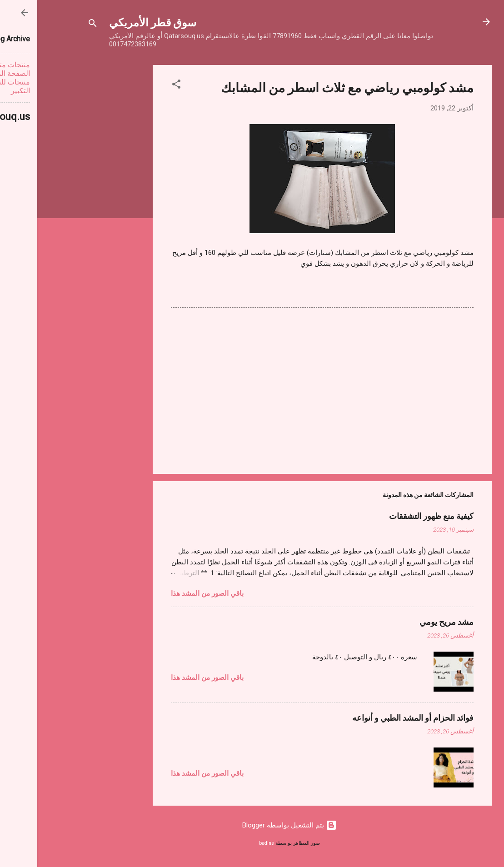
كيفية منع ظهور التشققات (394, 516)
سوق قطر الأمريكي (115, 22)
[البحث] (55, 25)
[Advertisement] (79, 201)
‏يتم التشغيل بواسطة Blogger (252, 825)
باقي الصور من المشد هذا (170, 593)
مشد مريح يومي (409, 622)
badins (229, 843)
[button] (139, 86)
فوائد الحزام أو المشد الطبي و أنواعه (376, 718)
